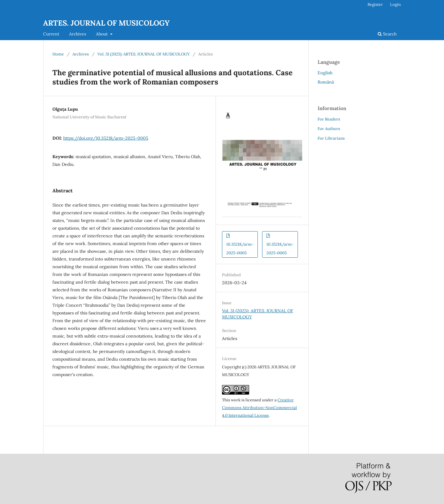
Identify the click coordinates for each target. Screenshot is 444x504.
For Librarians (331, 138)
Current (51, 34)
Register (375, 4)
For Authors (329, 129)
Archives (78, 34)
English (325, 73)
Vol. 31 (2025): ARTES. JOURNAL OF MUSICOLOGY (144, 54)
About (102, 34)
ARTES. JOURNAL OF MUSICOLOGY (106, 23)
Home (58, 54)
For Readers (329, 119)
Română (326, 82)
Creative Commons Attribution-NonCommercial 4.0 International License (259, 408)
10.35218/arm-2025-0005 (240, 249)
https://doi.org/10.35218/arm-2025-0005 (106, 138)
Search (387, 34)
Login (395, 4)
